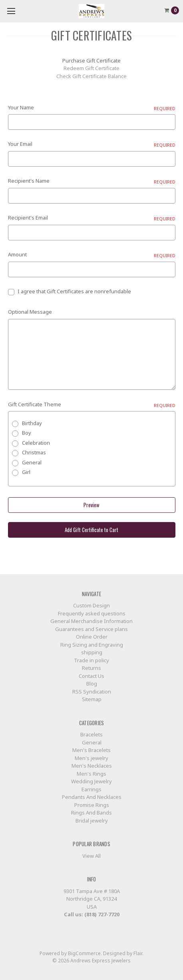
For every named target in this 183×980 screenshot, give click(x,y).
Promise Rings (92, 805)
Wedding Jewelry (91, 781)
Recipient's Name (92, 181)
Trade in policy (91, 660)
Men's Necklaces (92, 766)
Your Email (92, 144)
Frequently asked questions (92, 613)
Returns (91, 668)
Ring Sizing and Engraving (92, 645)
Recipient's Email (92, 218)
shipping (92, 652)
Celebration (36, 443)
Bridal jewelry (92, 821)
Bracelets (91, 734)
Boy (27, 433)
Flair (138, 953)
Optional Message (30, 312)
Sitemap (92, 699)
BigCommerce (84, 953)
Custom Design (91, 605)
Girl (26, 472)
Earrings (91, 789)
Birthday (32, 423)
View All (91, 856)
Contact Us (91, 676)
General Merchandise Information (91, 621)
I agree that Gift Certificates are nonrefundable (74, 291)
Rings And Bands (91, 813)
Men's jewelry (91, 758)
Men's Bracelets (91, 750)
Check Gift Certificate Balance (91, 76)
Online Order (92, 637)
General (32, 462)
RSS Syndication (92, 692)
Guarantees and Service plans (91, 629)
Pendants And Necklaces (92, 797)
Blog (92, 684)
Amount (92, 255)
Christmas (34, 452)
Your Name (92, 108)
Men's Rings (91, 774)
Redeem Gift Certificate (91, 68)
